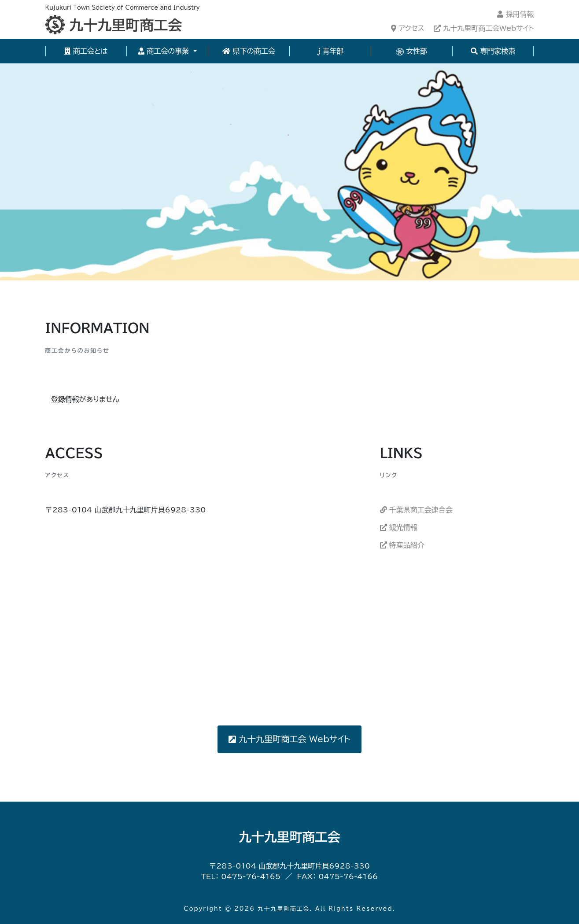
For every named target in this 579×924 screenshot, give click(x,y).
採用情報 (515, 14)
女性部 (411, 52)
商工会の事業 (165, 51)
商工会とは (86, 51)
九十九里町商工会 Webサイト (289, 739)
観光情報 (399, 527)
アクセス (408, 28)
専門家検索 (493, 51)
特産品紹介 (402, 545)
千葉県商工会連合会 (416, 510)
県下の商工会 (249, 51)
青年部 (330, 52)
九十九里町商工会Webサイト (484, 28)
